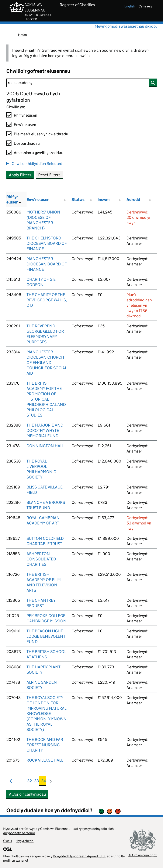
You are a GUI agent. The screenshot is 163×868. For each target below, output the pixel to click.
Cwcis (8, 841)
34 (44, 782)
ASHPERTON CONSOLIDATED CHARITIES (41, 559)
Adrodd (133, 200)
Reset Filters (49, 175)
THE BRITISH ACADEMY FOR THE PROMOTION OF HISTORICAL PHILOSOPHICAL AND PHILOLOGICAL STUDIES (46, 399)
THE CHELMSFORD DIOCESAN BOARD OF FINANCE (47, 243)
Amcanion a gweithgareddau (39, 153)
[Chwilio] (81, 83)
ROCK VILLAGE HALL (45, 760)
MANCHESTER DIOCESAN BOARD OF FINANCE (47, 264)
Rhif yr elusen (25, 115)
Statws (78, 200)
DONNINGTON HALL (45, 446)
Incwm (104, 200)
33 (37, 782)
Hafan (22, 35)
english (130, 6)
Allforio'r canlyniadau (27, 794)
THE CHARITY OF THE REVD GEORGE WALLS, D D (47, 300)
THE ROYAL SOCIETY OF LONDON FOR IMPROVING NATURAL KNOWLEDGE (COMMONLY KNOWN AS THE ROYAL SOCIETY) (47, 714)
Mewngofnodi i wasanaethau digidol (126, 26)
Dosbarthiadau (27, 143)
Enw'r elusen (25, 125)
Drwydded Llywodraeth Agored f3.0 (79, 856)
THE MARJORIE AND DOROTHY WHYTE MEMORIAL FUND (45, 430)
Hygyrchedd (25, 841)
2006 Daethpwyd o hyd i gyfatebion (33, 97)
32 (30, 782)
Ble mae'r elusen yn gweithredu (41, 134)
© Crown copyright (143, 855)
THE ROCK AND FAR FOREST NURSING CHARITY (45, 745)
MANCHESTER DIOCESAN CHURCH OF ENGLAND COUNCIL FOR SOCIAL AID (47, 363)
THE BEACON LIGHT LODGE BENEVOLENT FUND (46, 636)
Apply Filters (20, 175)
